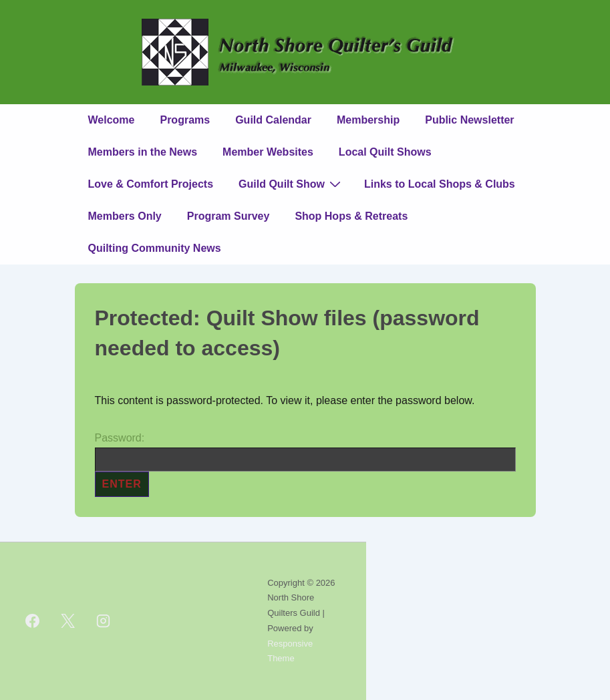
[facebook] (33, 621)
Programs (185, 120)
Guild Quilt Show (291, 184)
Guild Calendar (273, 120)
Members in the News (143, 152)
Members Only (125, 216)
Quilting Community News (155, 248)
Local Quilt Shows (385, 152)
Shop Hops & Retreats (351, 216)
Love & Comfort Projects (151, 184)
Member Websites (268, 152)
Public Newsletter (469, 120)
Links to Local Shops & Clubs (440, 184)
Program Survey (228, 216)
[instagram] (104, 621)
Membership (368, 120)
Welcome (112, 120)
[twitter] (68, 621)
